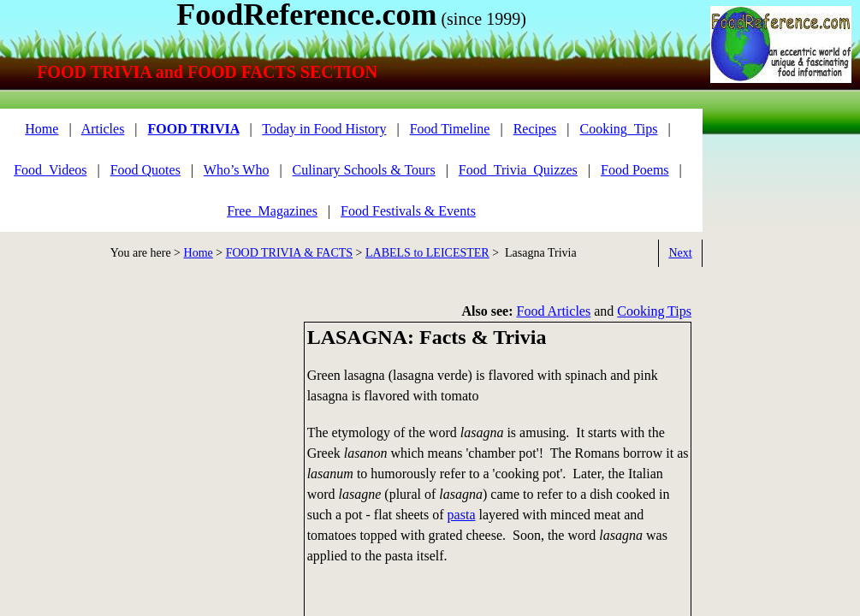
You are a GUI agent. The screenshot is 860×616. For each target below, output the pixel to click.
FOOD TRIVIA (194, 129)
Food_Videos (50, 170)
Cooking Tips (654, 311)
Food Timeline (450, 129)
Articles (103, 129)
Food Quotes (145, 170)
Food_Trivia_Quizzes (518, 170)
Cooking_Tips (619, 129)
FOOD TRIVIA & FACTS (289, 253)
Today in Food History (324, 129)
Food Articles (554, 311)
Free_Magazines (272, 211)
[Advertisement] (145, 441)
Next (680, 253)
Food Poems (635, 170)
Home (199, 253)
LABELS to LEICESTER (427, 253)
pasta (462, 515)
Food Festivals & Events (408, 211)
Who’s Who (237, 170)
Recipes (535, 129)
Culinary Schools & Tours (364, 170)
